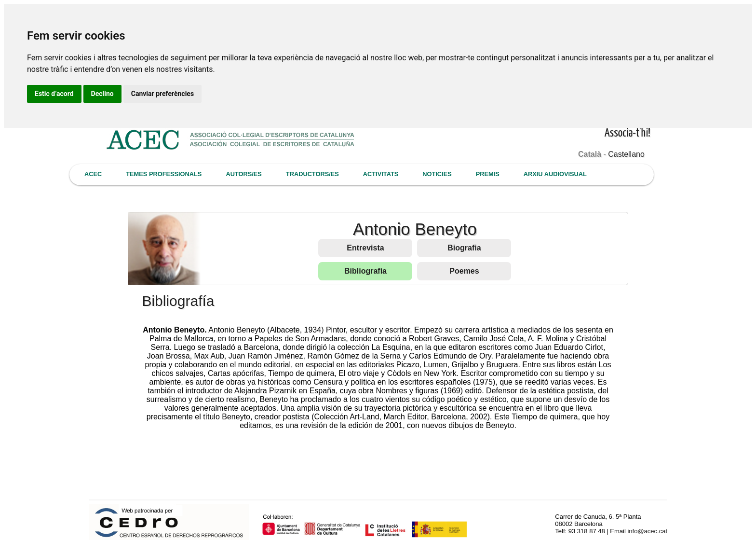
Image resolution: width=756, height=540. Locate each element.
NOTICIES (437, 174)
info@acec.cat (647, 531)
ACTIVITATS (381, 174)
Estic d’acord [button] (54, 94)
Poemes (464, 271)
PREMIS (488, 174)
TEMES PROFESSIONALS (164, 174)
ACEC (93, 174)
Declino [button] (102, 94)
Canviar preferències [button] (162, 94)
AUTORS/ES (243, 174)
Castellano (626, 154)
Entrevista (365, 248)
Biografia (464, 248)
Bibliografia (365, 271)
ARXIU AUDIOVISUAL (555, 174)
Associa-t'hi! (628, 133)
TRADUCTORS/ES (312, 174)
